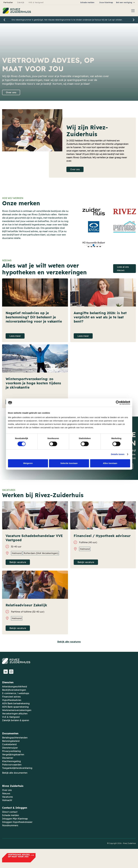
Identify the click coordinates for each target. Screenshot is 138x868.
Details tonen (118, 454)
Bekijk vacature (18, 562)
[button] (126, 2)
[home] (17, 11)
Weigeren (28, 463)
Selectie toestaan (69, 463)
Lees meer (15, 336)
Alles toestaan (110, 463)
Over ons (11, 92)
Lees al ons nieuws (123, 269)
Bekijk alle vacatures (69, 642)
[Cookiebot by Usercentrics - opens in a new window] (118, 403)
